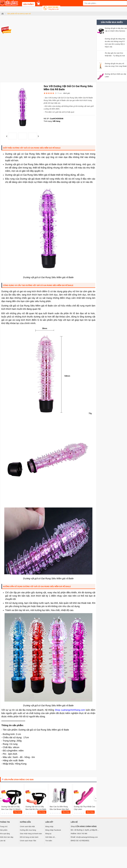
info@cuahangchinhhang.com (87, 837)
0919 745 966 (53, 8)
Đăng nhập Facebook (53, 830)
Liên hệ (3, 841)
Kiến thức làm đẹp (7, 837)
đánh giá (66, 93)
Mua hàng (18, 812)
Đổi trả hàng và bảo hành (29, 837)
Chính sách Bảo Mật (27, 826)
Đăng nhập (49, 826)
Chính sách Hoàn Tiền (28, 841)
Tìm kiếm (49, 841)
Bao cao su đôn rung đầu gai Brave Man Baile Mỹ (60, 809)
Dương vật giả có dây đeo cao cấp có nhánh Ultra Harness (11, 809)
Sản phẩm (4, 830)
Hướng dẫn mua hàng (28, 830)
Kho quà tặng (5, 834)
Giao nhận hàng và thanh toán (31, 834)
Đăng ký (48, 834)
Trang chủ (4, 826)
